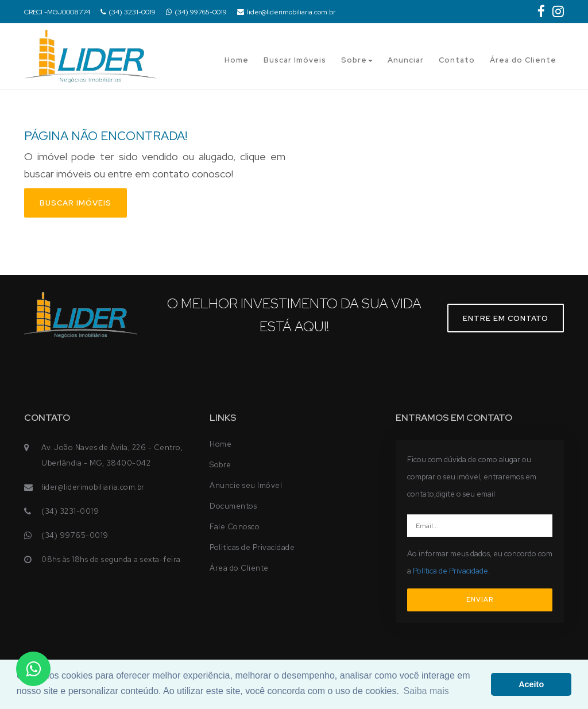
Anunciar (406, 60)
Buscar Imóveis (295, 60)
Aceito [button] (531, 684)
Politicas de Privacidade (252, 547)
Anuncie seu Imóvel (246, 485)
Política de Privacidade (450, 571)
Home (237, 60)
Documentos (233, 506)
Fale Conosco (235, 527)
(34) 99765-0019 (196, 12)
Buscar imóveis (76, 203)
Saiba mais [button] (426, 691)
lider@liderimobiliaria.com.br (286, 12)
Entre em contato (506, 318)
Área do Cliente (523, 60)
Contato (457, 60)
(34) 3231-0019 (128, 12)
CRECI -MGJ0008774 (57, 12)
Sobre (357, 60)
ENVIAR (480, 599)
